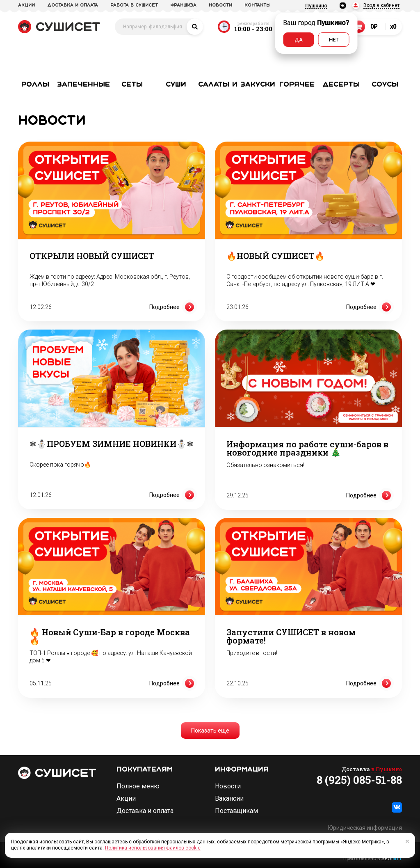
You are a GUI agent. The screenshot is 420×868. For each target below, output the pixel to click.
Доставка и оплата (145, 811)
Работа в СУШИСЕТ (134, 5)
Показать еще (210, 731)
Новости (228, 786)
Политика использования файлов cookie (153, 848)
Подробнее (173, 307)
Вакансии (229, 799)
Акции (126, 799)
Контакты (258, 5)
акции (26, 5)
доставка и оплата (73, 5)
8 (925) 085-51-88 (359, 780)
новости (220, 5)
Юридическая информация (365, 828)
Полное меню (138, 786)
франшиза (183, 5)
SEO (392, 858)
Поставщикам (236, 811)
